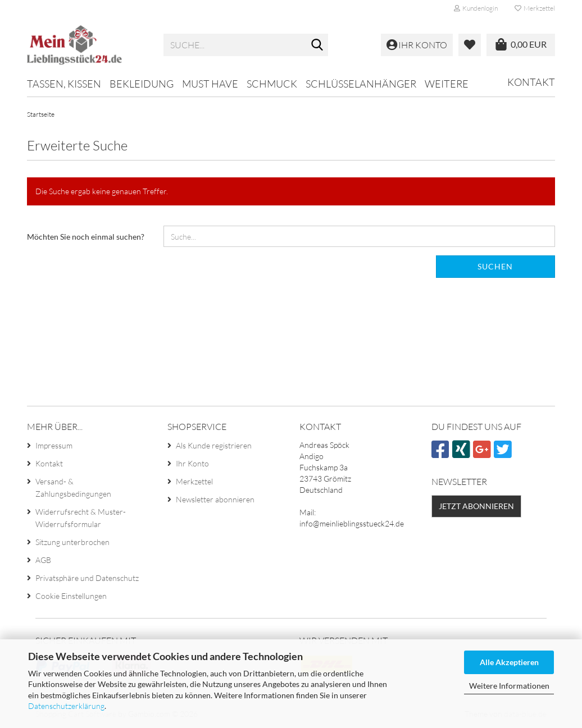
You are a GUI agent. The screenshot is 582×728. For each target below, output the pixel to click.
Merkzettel (535, 8)
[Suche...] (317, 45)
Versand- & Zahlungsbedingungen (73, 487)
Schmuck (272, 84)
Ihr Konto (192, 463)
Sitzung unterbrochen (72, 542)
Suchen (495, 266)
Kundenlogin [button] (476, 8)
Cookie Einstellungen (71, 596)
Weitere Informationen (509, 686)
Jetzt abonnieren (476, 506)
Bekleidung (142, 84)
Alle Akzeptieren (509, 662)
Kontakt (531, 82)
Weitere (447, 84)
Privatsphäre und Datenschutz (87, 578)
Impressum (54, 445)
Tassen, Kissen (64, 84)
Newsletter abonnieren (215, 499)
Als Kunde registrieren (214, 445)
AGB (43, 560)
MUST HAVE (210, 84)
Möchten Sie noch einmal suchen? (86, 237)
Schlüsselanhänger (361, 84)
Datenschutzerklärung (66, 706)
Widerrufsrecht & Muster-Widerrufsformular (81, 518)
